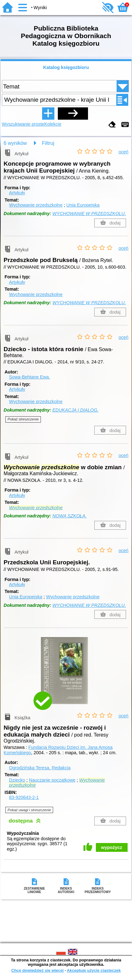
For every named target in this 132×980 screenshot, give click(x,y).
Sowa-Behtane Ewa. (30, 377)
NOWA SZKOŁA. (70, 516)
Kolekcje (53, 124)
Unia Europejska (83, 205)
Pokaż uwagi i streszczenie (29, 810)
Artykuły (17, 193)
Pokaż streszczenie (23, 419)
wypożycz (112, 847)
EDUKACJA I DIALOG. (76, 410)
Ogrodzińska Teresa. (40, 768)
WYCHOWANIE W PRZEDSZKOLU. (89, 214)
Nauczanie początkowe (52, 780)
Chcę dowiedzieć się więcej (37, 970)
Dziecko (17, 780)
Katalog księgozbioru (66, 67)
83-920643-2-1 (24, 797)
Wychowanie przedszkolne (36, 205)
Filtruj (48, 143)
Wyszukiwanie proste (23, 124)
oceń (123, 152)
